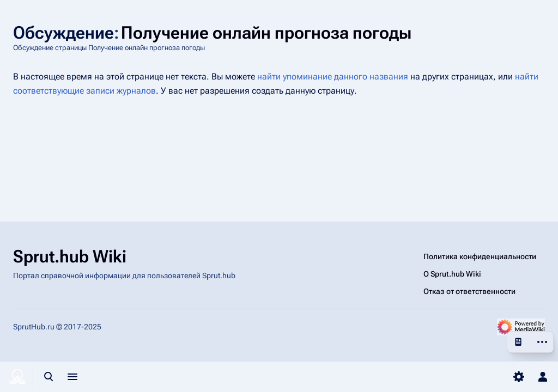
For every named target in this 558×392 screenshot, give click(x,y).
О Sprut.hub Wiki (452, 274)
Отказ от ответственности (469, 291)
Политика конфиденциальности (480, 256)
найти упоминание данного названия (333, 76)
